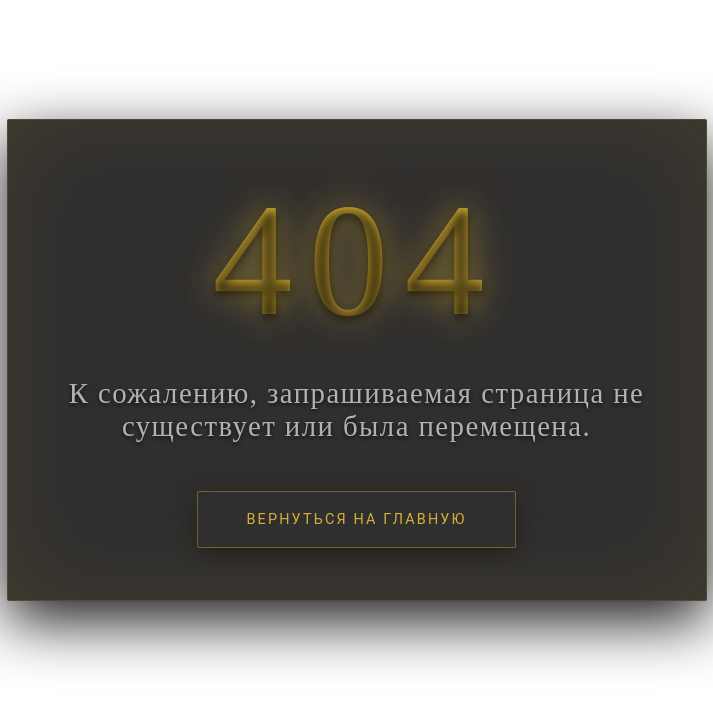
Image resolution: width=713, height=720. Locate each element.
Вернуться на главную (356, 519)
